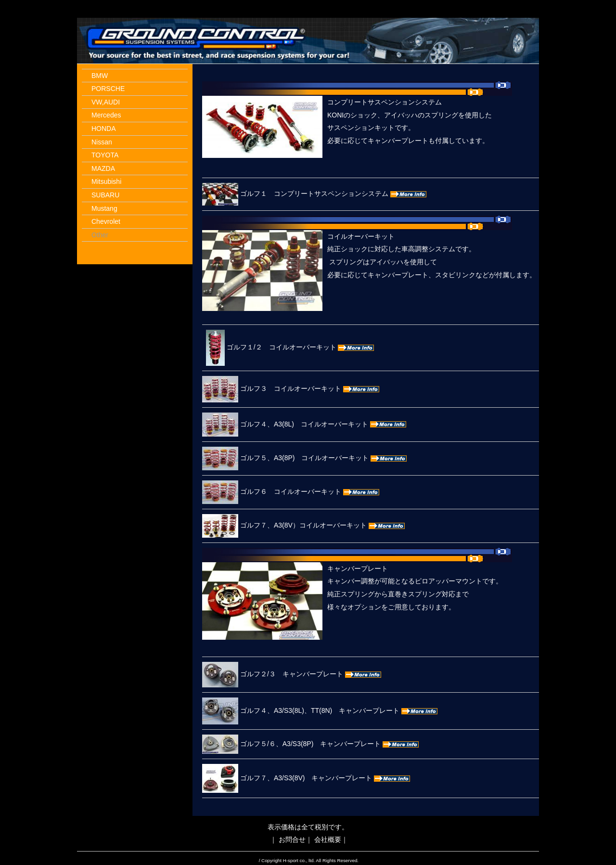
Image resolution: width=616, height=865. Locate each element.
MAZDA (103, 168)
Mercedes (106, 115)
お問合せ (292, 839)
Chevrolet (106, 221)
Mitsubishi (106, 181)
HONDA (104, 129)
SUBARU (105, 195)
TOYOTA (105, 155)
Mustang (104, 208)
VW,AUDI (106, 102)
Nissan (102, 142)
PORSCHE (108, 89)
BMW (100, 76)
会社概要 (328, 839)
